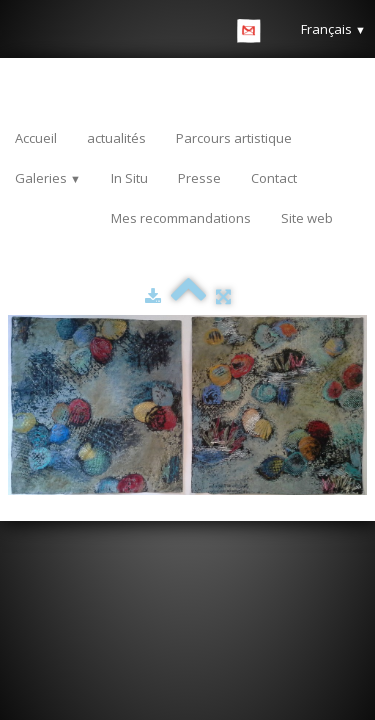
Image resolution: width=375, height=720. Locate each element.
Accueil (36, 138)
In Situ (129, 178)
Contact (274, 178)
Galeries (48, 178)
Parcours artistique (234, 138)
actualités (116, 138)
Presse (199, 178)
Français (333, 29)
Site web (307, 218)
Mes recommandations (181, 218)
